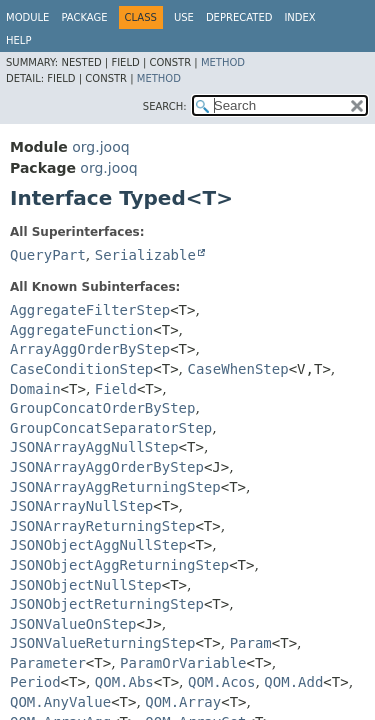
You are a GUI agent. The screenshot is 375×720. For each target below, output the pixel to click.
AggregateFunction (81, 330)
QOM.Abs (124, 682)
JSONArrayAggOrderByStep (107, 467)
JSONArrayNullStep (81, 506)
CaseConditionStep (81, 369)
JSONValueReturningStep (102, 643)
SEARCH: (165, 106)
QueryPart (48, 255)
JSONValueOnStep (73, 624)
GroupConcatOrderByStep (102, 408)
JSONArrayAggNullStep (94, 447)
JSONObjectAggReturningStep (119, 565)
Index (299, 17)
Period (35, 682)
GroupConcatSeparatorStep (111, 428)
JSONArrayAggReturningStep (115, 487)
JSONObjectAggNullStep (98, 545)
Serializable (145, 255)
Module (27, 17)
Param (251, 643)
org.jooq (100, 147)
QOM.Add (293, 682)
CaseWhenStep (238, 369)
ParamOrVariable (183, 663)
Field (116, 389)
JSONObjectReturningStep (107, 604)
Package (84, 17)
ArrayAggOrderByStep (90, 349)
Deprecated (239, 17)
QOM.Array (183, 702)
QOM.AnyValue (60, 702)
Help (18, 40)
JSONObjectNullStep (86, 585)
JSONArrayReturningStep (102, 526)
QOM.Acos (221, 682)
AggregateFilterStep (90, 310)
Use (184, 17)
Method (223, 62)
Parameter (48, 663)
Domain (35, 389)
